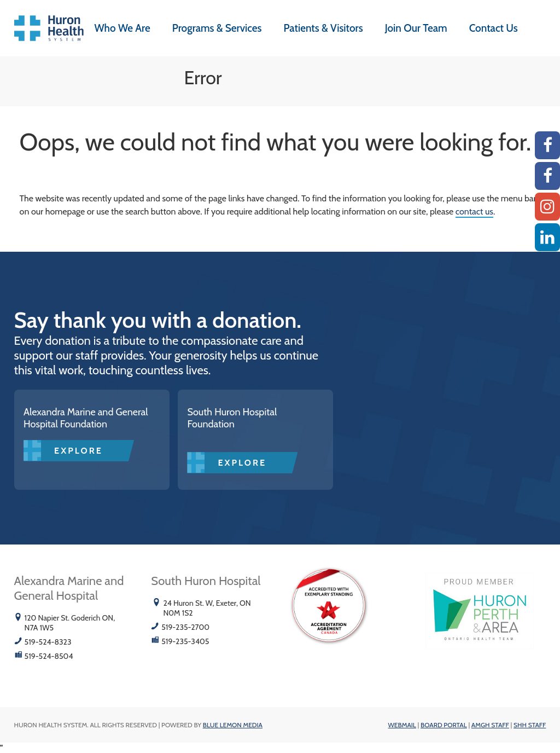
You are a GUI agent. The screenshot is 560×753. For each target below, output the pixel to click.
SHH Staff (530, 725)
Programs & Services (217, 28)
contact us (474, 212)
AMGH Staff (490, 725)
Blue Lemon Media (233, 725)
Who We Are (122, 28)
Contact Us (494, 28)
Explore (78, 451)
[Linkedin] (547, 237)
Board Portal (444, 725)
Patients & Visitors (323, 28)
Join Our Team (416, 28)
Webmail (402, 725)
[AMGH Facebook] (547, 145)
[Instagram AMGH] (547, 207)
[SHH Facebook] (547, 176)
